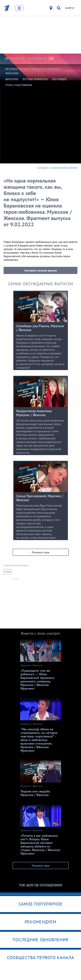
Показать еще (41, 552)
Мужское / (26, 58)
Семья (8, 572)
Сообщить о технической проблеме (57, 168)
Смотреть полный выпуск (41, 270)
